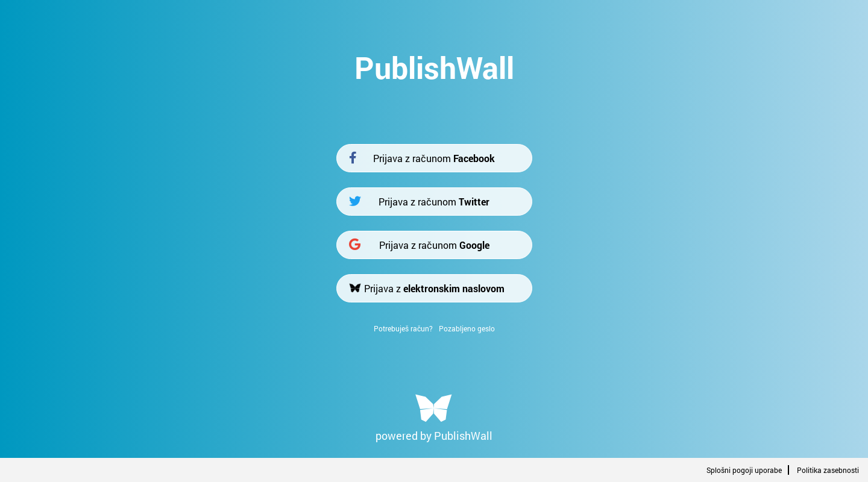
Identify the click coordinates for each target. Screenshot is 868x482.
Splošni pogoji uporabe (744, 470)
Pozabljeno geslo (467, 328)
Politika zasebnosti (828, 470)
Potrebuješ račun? (403, 328)
